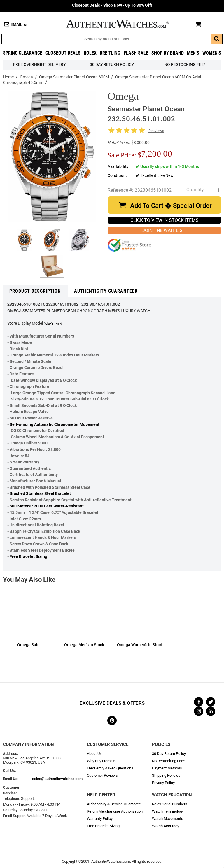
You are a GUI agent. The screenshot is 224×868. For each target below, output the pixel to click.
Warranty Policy (100, 819)
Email (16, 25)
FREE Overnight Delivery (39, 65)
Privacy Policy (163, 783)
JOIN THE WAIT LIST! (164, 230)
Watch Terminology (168, 811)
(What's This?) (53, 324)
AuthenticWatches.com (124, 24)
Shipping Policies (166, 775)
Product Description (35, 291)
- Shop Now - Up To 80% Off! (112, 5)
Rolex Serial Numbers (170, 804)
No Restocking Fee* (185, 65)
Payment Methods (167, 768)
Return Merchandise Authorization (115, 811)
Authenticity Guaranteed (106, 291)
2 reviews (156, 131)
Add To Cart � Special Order (171, 206)
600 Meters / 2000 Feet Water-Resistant (47, 506)
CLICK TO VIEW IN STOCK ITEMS (164, 220)
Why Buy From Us (101, 761)
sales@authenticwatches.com (57, 779)
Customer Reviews (102, 775)
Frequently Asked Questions (110, 768)
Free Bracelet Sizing (28, 557)
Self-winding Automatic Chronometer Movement (55, 425)
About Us (94, 754)
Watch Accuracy (166, 826)
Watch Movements (168, 819)
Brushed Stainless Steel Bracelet (40, 494)
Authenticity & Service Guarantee (114, 804)
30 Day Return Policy (169, 754)
